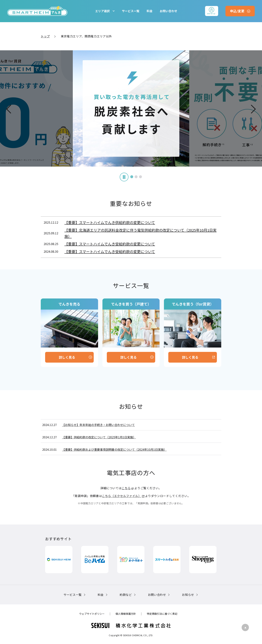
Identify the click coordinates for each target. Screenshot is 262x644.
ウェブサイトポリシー (92, 614)
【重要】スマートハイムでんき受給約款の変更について (110, 244)
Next (253, 109)
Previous (9, 109)
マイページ (211, 14)
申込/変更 (237, 11)
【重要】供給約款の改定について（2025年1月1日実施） (99, 437)
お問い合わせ (168, 11)
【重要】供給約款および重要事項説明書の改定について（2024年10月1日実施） (114, 449)
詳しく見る (67, 357)
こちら (126, 488)
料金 (150, 11)
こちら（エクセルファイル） (122, 496)
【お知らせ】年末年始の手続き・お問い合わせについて (98, 425)
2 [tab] (131, 177)
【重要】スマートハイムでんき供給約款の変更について (110, 222)
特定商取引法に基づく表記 (162, 614)
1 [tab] (127, 177)
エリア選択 (102, 11)
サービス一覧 (131, 11)
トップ (45, 36)
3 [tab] (135, 177)
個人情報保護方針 (126, 614)
